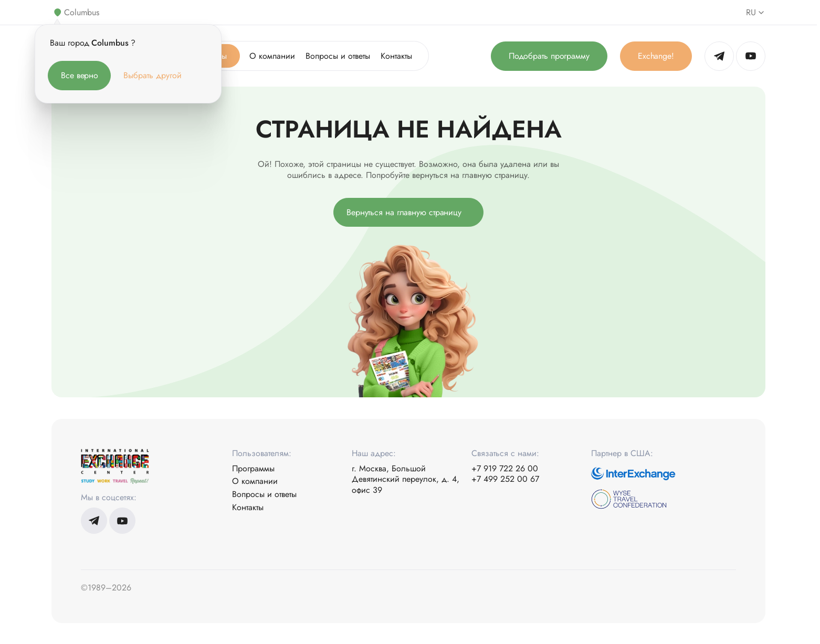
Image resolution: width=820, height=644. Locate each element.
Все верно (80, 75)
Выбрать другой (153, 75)
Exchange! (656, 56)
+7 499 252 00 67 (505, 479)
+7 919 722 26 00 (505, 469)
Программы (253, 469)
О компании (272, 56)
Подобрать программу (549, 56)
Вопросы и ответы (338, 56)
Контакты (396, 56)
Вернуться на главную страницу (404, 212)
